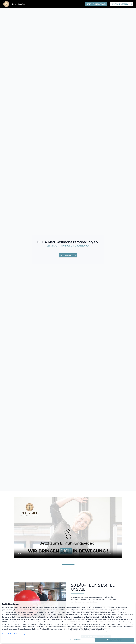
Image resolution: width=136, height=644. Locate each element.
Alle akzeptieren (115, 640)
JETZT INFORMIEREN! (68, 255)
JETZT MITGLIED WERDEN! (96, 4)
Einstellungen (74, 640)
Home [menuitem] (14, 4)
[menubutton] (23, 4)
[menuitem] (6, 4)
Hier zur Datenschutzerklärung (13, 634)
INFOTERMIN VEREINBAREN (121, 4)
